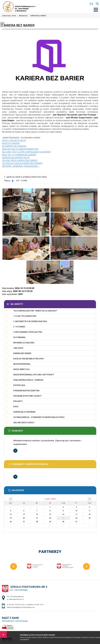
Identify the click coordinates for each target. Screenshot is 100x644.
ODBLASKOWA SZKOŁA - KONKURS (28, 380)
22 (50, 518)
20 (24, 518)
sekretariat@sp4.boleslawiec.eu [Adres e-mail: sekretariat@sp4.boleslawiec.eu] (21, 607)
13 (24, 514)
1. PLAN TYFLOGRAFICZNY (25, 316)
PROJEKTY (18, 401)
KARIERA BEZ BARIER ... (38, 16)
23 (63, 518)
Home (14, 16)
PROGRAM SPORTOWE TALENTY (27, 396)
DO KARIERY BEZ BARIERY (14, 146)
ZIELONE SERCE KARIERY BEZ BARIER (20, 160)
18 (90, 514)
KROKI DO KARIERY (11, 143)
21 (37, 518)
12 (11, 514)
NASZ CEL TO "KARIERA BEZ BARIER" (19, 155)
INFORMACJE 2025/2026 (24, 343)
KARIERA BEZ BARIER (18, 25)
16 (63, 514)
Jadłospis (18, 348)
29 (50, 522)
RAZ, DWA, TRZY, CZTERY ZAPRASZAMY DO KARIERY (26, 152)
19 (11, 518)
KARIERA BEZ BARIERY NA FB (16, 158)
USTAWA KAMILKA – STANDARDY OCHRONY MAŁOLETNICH (39, 417)
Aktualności (22, 16)
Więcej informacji (15, 451)
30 (63, 522)
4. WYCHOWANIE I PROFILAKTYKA (28, 332)
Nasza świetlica (21, 369)
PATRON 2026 (19, 385)
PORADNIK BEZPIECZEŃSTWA (26, 391)
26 (11, 522)
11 (90, 511)
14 (37, 514)
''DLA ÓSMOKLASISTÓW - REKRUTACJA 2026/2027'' (35, 311)
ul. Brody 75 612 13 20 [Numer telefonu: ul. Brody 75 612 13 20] (16, 605)
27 (24, 522)
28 (37, 522)
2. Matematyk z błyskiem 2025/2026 (30, 321)
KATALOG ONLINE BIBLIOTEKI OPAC (29, 359)
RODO (16, 407)
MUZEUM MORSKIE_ (22, 364)
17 (76, 514)
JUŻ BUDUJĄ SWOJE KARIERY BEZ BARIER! (22, 163)
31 (76, 522)
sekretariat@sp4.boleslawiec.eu (91, 4)
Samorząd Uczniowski (24, 412)
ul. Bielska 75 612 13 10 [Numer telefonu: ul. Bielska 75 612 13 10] (34, 605)
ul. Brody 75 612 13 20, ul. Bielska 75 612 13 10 (97, 4)
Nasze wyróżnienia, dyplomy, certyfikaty (34, 375)
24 (76, 518)
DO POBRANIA (19, 337)
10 (76, 511)
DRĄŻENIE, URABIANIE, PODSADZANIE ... (21, 166)
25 (90, 518)
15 (50, 514)
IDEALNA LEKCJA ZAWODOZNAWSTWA (20, 149)
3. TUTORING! (19, 327)
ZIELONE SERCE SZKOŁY (24, 423)
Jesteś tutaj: (7, 16)
